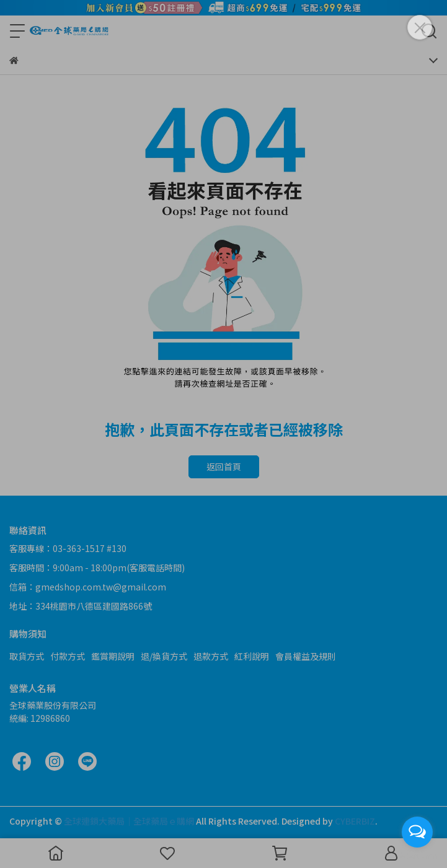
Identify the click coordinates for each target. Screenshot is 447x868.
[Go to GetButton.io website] (417, 856)
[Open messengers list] (417, 832)
